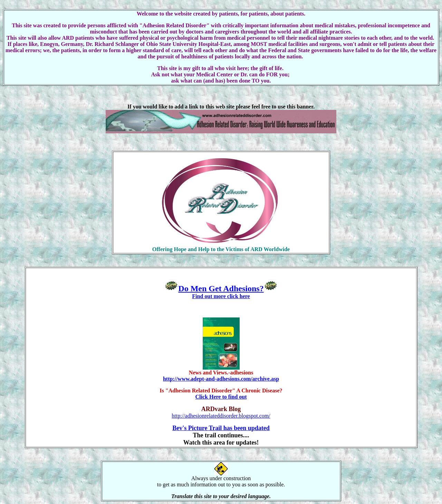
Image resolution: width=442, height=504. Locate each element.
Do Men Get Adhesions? (221, 288)
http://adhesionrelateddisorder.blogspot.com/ (221, 416)
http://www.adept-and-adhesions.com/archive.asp (221, 379)
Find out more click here (221, 296)
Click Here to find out (221, 397)
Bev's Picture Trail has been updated (221, 428)
